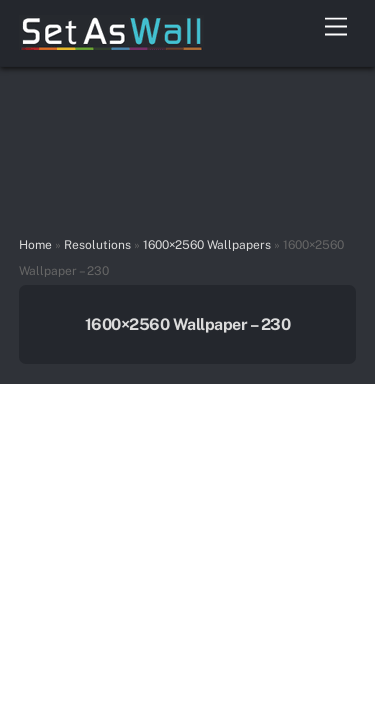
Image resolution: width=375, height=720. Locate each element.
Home (35, 245)
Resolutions (97, 245)
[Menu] (336, 27)
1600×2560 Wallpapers (207, 245)
